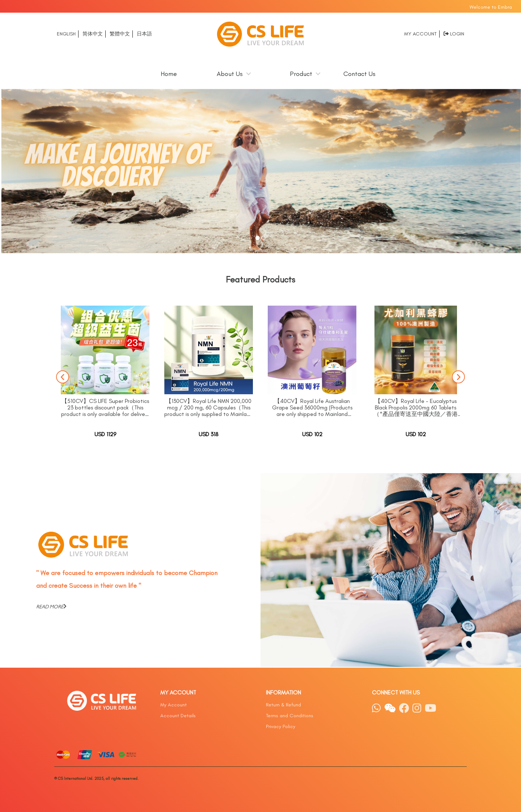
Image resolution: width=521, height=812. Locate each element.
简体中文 (93, 34)
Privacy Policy (281, 726)
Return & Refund (283, 705)
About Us (230, 74)
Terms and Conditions (290, 716)
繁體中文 (120, 34)
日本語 (144, 34)
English (66, 34)
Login (457, 34)
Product (301, 74)
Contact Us (359, 74)
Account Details (178, 716)
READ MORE (51, 607)
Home (169, 74)
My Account (420, 34)
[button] (39, 171)
